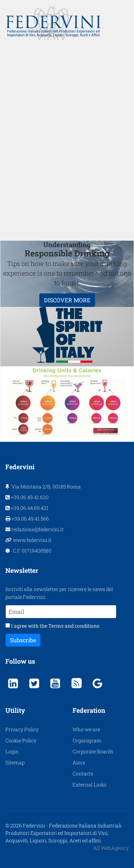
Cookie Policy (21, 740)
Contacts (83, 773)
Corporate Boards (93, 751)
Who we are (86, 729)
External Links (90, 785)
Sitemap (15, 762)
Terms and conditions (74, 626)
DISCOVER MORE (67, 300)
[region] (67, 141)
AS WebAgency (111, 848)
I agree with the (52, 626)
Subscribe (23, 640)
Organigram (87, 740)
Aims (79, 762)
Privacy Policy (22, 729)
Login (12, 751)
